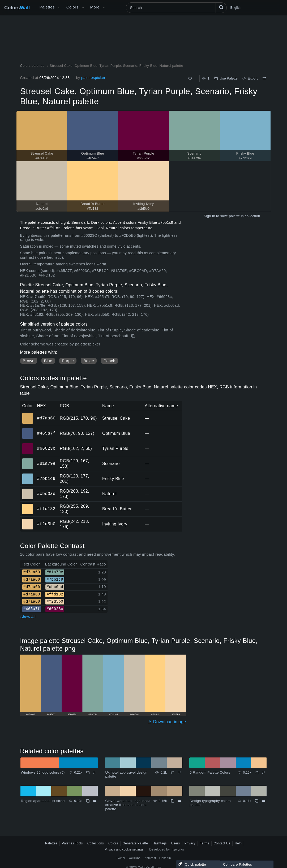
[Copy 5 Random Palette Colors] (257, 773)
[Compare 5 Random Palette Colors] (264, 773)
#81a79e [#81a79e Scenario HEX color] (28, 460)
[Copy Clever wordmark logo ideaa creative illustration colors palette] (172, 801)
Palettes (47, 7)
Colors (17, 8)
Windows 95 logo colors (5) (43, 772)
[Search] (176, 8)
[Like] (190, 79)
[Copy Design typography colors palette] (257, 801)
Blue (48, 361)
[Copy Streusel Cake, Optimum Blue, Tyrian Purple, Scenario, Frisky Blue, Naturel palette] (134, 336)
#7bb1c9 (46, 479)
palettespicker (93, 78)
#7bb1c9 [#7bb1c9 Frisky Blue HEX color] (28, 475)
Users (176, 843)
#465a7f (46, 433)
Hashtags (159, 843)
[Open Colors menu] (83, 8)
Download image (167, 722)
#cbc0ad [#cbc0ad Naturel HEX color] (28, 490)
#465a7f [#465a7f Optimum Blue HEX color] (28, 430)
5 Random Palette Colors (210, 772)
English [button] (236, 8)
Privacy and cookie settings (124, 849)
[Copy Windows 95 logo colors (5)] (88, 773)
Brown (29, 361)
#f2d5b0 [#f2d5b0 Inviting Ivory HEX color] (28, 520)
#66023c (46, 448)
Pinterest (150, 858)
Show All (28, 617)
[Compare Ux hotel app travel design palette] (179, 773)
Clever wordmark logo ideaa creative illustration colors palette (128, 805)
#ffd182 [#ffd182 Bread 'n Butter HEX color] (28, 505)
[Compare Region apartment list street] (95, 801)
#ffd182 (46, 509)
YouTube (134, 858)
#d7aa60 (46, 418)
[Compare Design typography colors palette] (264, 801)
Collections (96, 843)
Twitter (121, 858)
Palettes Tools (72, 843)
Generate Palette (135, 843)
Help (238, 843)
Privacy (190, 843)
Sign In (209, 216)
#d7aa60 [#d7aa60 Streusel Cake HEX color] (28, 415)
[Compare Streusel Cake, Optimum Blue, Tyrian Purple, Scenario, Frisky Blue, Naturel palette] (264, 78)
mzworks (177, 849)
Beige (89, 361)
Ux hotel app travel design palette (127, 775)
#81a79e (46, 463)
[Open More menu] (59, 8)
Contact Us (222, 843)
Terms (204, 843)
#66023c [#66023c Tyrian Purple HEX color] (28, 445)
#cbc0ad (46, 494)
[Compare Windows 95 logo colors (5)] (95, 773)
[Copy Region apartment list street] (88, 801)
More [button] (95, 7)
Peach (109, 361)
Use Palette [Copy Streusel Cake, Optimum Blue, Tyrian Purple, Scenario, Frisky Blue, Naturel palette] (226, 78)
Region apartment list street (43, 801)
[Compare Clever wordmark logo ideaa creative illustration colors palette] (179, 801)
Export (250, 78)
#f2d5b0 (46, 524)
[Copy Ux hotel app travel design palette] (172, 773)
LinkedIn (165, 858)
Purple (68, 361)
